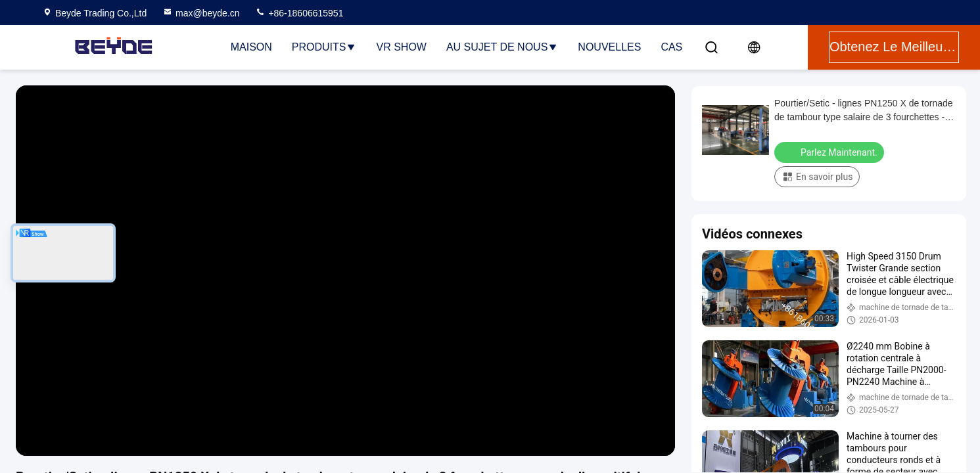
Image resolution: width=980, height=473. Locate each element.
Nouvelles (609, 47)
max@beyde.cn (201, 13)
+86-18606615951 (299, 13)
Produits (324, 47)
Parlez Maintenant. (830, 152)
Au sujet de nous (502, 47)
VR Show (401, 47)
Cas (671, 47)
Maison (251, 47)
